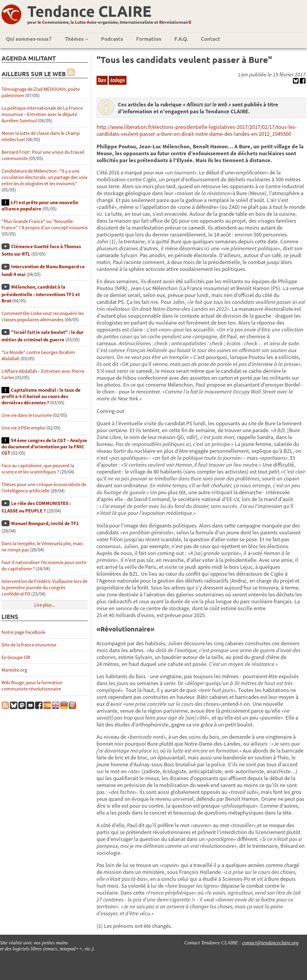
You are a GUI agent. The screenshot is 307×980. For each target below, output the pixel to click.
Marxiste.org (14, 670)
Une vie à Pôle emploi (23, 428)
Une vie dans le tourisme (27, 415)
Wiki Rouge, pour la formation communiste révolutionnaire (32, 686)
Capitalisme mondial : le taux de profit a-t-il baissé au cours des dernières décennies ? (41, 396)
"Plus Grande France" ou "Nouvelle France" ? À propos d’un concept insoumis (45, 224)
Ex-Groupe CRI (16, 657)
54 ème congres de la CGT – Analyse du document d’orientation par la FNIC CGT (44, 447)
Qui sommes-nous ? (29, 39)
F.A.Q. (181, 39)
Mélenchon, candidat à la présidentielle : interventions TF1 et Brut (41, 294)
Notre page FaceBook (23, 632)
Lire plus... (45, 605)
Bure (102, 80)
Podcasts (112, 39)
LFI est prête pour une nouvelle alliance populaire (40, 206)
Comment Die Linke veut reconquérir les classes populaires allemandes (43, 316)
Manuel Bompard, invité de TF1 (45, 523)
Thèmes (76, 39)
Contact (211, 39)
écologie (118, 80)
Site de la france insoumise (29, 645)
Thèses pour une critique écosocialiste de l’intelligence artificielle (44, 488)
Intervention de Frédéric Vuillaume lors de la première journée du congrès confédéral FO (45, 588)
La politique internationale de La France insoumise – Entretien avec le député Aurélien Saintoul (42, 114)
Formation (149, 39)
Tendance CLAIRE (89, 11)
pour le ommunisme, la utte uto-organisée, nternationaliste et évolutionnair (109, 22)
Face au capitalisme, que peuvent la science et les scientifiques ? (38, 469)
